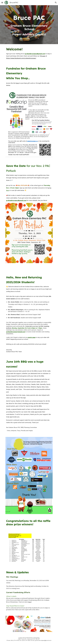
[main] (29, 25)
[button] (2, 3)
